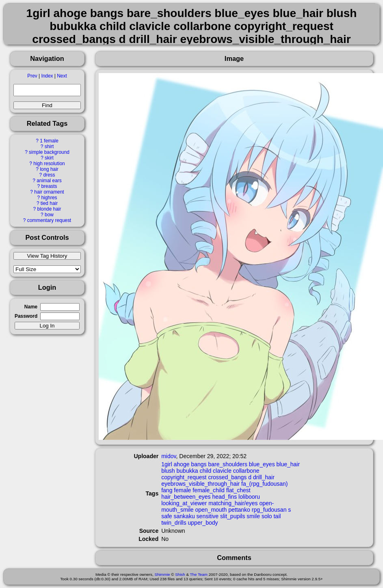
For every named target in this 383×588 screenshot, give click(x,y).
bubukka (187, 471)
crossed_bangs (227, 477)
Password (26, 316)
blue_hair (288, 464)
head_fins (225, 497)
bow (49, 215)
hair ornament (49, 192)
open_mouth (211, 510)
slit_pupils (233, 516)
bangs (199, 464)
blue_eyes (262, 464)
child (205, 471)
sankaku (184, 516)
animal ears (49, 181)
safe (167, 516)
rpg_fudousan (269, 510)
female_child (209, 490)
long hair (49, 169)
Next (62, 76)
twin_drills (174, 523)
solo (267, 516)
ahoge (182, 464)
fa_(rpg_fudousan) (264, 484)
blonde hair (49, 209)
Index (47, 76)
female (182, 490)
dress (49, 175)
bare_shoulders (228, 464)
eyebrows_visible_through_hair (200, 484)
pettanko (239, 510)
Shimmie (162, 574)
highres (49, 198)
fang (167, 490)
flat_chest (238, 490)
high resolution (49, 164)
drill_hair (264, 477)
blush (168, 471)
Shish (180, 574)
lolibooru (249, 497)
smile (253, 516)
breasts (49, 186)
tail (277, 516)
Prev (32, 76)
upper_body (203, 523)
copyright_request (184, 477)
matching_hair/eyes (233, 503)
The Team (199, 574)
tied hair (49, 203)
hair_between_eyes (186, 497)
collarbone (246, 471)
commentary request (49, 220)
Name (31, 307)
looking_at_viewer (184, 503)
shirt (49, 146)
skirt (49, 158)
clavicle (222, 471)
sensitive (208, 516)
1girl (167, 464)
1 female (49, 141)
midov (169, 456)
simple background (49, 152)
